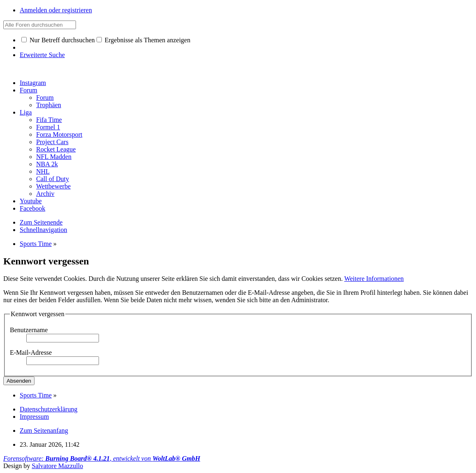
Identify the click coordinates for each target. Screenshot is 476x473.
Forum (29, 90)
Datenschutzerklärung (48, 409)
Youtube (31, 201)
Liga (26, 112)
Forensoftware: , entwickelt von (102, 458)
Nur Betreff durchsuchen (58, 40)
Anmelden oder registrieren (56, 10)
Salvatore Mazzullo (57, 466)
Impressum (34, 417)
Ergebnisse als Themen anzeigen (144, 40)
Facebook (32, 208)
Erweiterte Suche (42, 55)
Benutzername (29, 330)
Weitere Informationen (374, 279)
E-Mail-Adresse (31, 352)
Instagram (33, 83)
